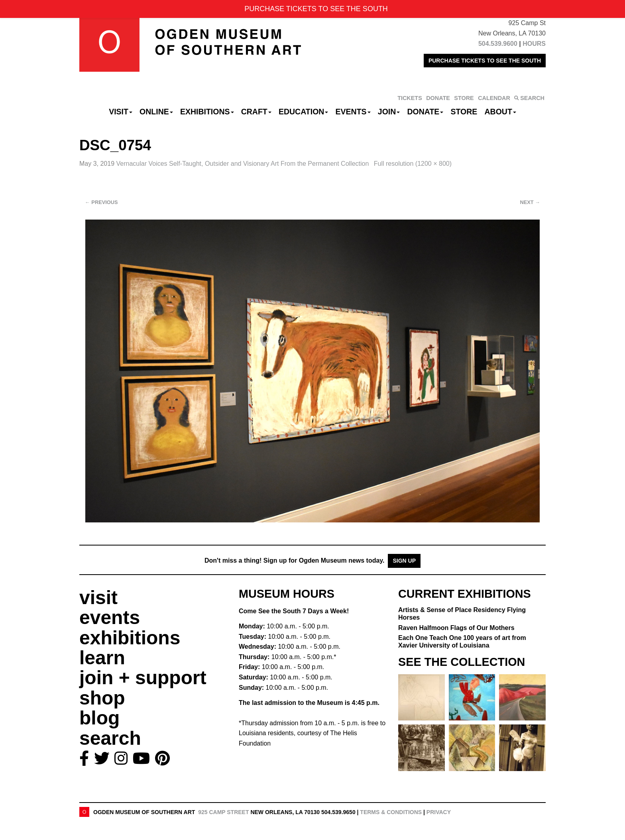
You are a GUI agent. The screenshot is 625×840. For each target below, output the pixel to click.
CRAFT (256, 112)
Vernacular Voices (244, 164)
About (500, 112)
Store (464, 112)
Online (156, 112)
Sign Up (404, 561)
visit (98, 598)
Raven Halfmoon (456, 628)
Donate (425, 112)
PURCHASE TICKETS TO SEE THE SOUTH (485, 61)
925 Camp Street (223, 812)
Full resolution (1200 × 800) (413, 164)
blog (99, 718)
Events (353, 112)
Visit (121, 112)
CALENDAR (494, 98)
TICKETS (410, 98)
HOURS (534, 44)
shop (102, 698)
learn (102, 658)
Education (303, 112)
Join (389, 112)
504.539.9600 (498, 44)
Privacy (439, 812)
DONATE (438, 98)
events (110, 617)
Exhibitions (207, 112)
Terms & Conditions (391, 812)
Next (530, 202)
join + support (143, 678)
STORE (464, 98)
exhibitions (130, 638)
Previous (101, 202)
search (110, 738)
